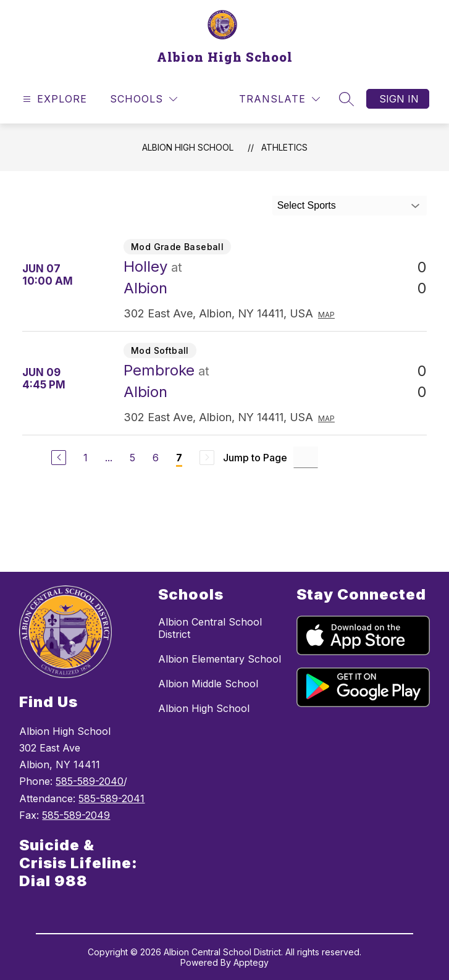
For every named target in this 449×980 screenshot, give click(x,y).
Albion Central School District (210, 628)
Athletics (284, 147)
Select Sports (307, 205)
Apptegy (251, 962)
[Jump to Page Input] (306, 457)
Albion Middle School (208, 684)
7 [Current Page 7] (179, 458)
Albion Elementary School (220, 659)
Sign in (399, 99)
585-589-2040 (90, 781)
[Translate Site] (279, 99)
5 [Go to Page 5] (132, 458)
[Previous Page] (59, 458)
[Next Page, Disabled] (207, 458)
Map (326, 315)
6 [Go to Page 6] (156, 458)
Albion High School (188, 147)
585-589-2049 (76, 815)
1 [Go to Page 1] (86, 458)
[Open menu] (53, 99)
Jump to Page (255, 458)
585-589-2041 (111, 798)
